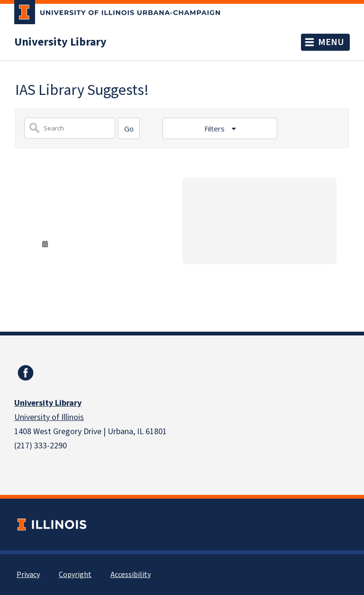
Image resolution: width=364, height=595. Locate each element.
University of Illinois (49, 417)
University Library (60, 42)
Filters (215, 129)
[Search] (129, 128)
